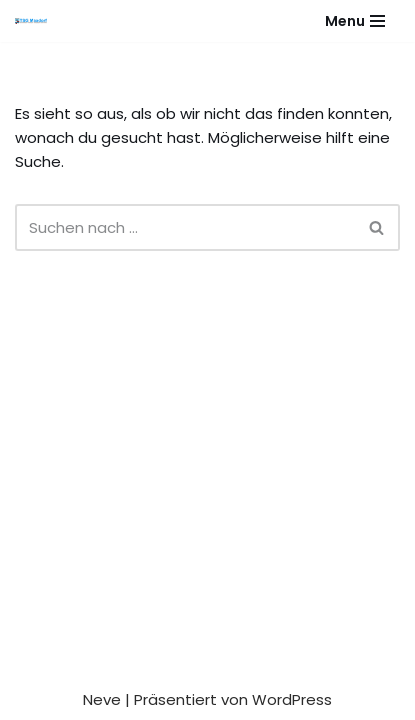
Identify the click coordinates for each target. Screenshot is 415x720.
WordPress (292, 699)
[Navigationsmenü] (355, 21)
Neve (102, 699)
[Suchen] (185, 227)
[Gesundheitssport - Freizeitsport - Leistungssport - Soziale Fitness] (36, 21)
